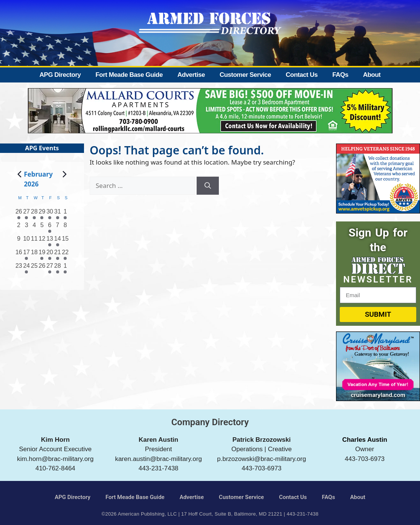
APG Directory (60, 75)
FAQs (340, 75)
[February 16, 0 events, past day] (19, 255)
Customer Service (245, 75)
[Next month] (65, 174)
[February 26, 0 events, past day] (42, 268)
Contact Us (302, 75)
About (372, 75)
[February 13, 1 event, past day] (50, 241)
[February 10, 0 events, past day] (27, 241)
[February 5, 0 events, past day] (42, 227)
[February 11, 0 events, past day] (34, 241)
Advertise (191, 75)
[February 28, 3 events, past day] (57, 268)
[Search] (208, 186)
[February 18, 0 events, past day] (34, 255)
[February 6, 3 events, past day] (50, 227)
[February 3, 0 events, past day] (27, 227)
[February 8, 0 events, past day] (65, 227)
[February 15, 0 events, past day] (65, 241)
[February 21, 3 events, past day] (57, 255)
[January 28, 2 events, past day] (34, 214)
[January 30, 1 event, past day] (50, 214)
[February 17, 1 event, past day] (27, 255)
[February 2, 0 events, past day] (19, 227)
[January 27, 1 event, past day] (27, 214)
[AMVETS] (378, 211)
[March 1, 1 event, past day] (65, 268)
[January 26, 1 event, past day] (19, 214)
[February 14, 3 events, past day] (57, 241)
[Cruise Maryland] (378, 399)
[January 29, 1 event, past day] (42, 214)
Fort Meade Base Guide (129, 75)
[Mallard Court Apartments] (210, 131)
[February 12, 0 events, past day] (42, 241)
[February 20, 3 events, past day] (50, 255)
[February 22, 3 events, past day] (65, 255)
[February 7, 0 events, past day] (57, 227)
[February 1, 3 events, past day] (65, 214)
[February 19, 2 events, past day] (42, 255)
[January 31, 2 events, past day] (57, 214)
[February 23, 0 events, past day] (19, 268)
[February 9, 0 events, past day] (19, 241)
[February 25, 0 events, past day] (34, 268)
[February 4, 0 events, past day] (34, 227)
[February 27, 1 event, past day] (50, 268)
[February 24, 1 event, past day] (27, 268)
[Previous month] (20, 174)
